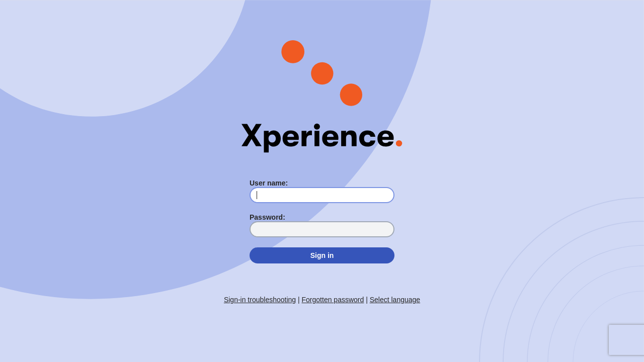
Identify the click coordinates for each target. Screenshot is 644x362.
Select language (395, 300)
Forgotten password (333, 300)
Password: (267, 217)
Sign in (322, 255)
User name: (269, 183)
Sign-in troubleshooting (260, 300)
